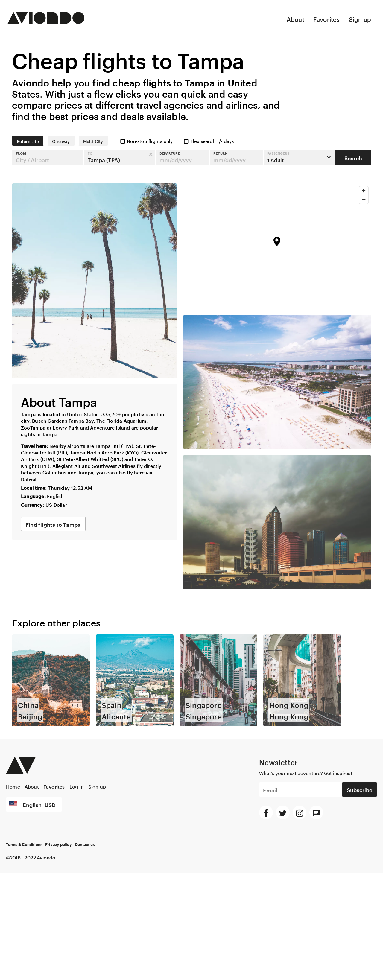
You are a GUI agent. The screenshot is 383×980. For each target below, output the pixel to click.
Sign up (360, 19)
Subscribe (360, 789)
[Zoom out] (364, 199)
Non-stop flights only (146, 141)
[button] (48, 157)
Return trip (28, 141)
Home (13, 786)
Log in (77, 786)
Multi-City (93, 141)
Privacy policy (58, 845)
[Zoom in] (364, 191)
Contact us (85, 845)
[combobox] (48, 157)
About (295, 19)
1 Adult (278, 157)
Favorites (327, 19)
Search (353, 157)
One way (61, 141)
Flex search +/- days (208, 141)
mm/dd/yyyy (176, 159)
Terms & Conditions (24, 845)
